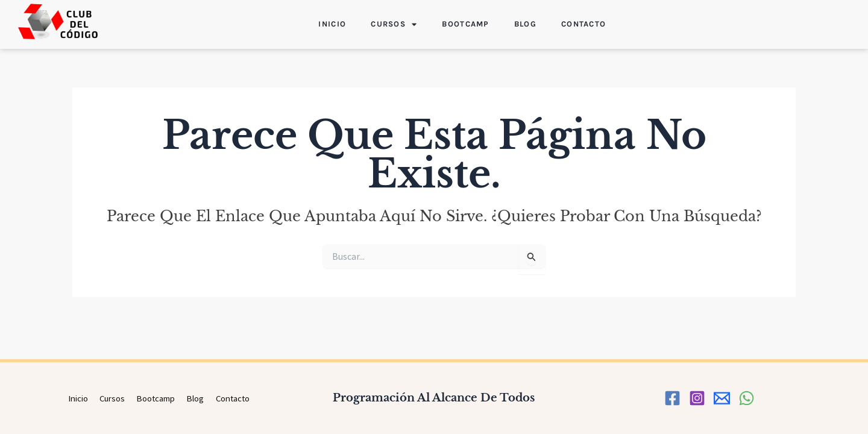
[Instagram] (697, 398)
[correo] (722, 398)
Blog (525, 24)
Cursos (394, 24)
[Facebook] (672, 398)
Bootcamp (465, 24)
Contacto (583, 24)
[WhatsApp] (747, 398)
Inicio (332, 24)
